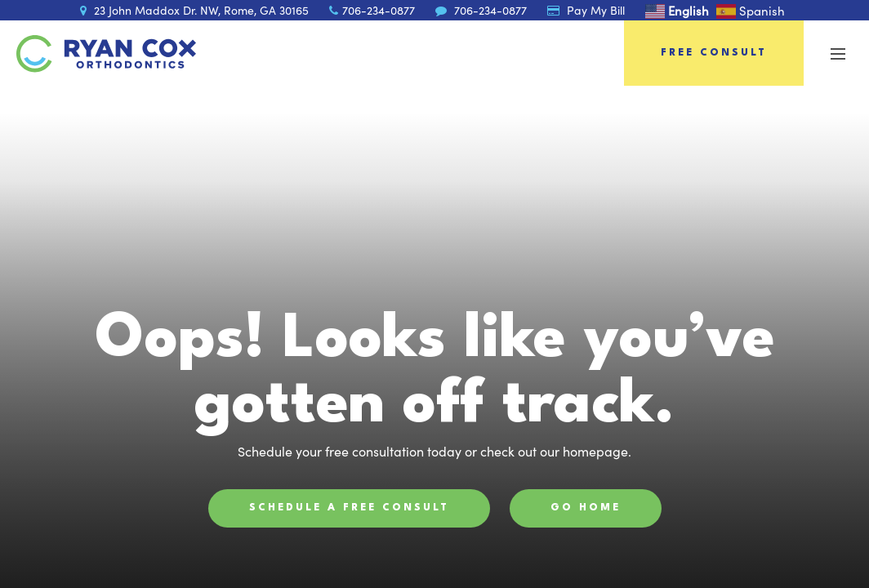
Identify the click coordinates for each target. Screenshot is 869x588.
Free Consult (714, 53)
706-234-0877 (372, 10)
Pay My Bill (586, 10)
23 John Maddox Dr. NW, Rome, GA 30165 (194, 10)
